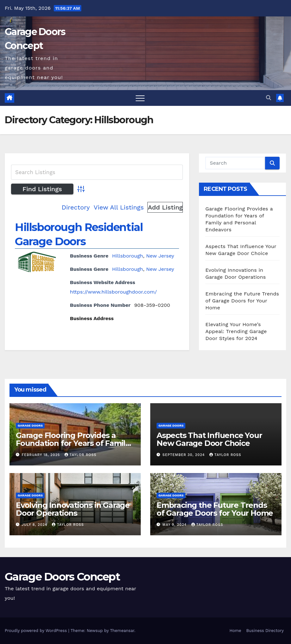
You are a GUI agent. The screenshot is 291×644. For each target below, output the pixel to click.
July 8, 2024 (35, 525)
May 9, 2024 (175, 525)
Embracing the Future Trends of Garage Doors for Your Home (242, 301)
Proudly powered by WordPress (37, 631)
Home (235, 631)
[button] (269, 98)
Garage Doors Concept (62, 577)
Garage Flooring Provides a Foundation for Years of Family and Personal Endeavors (73, 443)
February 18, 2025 (42, 455)
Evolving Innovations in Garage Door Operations (73, 509)
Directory (76, 207)
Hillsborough (127, 256)
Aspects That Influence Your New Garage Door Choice (209, 439)
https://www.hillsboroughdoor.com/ (113, 292)
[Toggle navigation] (140, 98)
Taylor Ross (80, 455)
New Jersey (160, 256)
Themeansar (122, 631)
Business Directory (265, 631)
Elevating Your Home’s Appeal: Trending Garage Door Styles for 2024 (236, 331)
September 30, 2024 (184, 455)
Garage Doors (30, 425)
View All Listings (119, 207)
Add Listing (165, 207)
